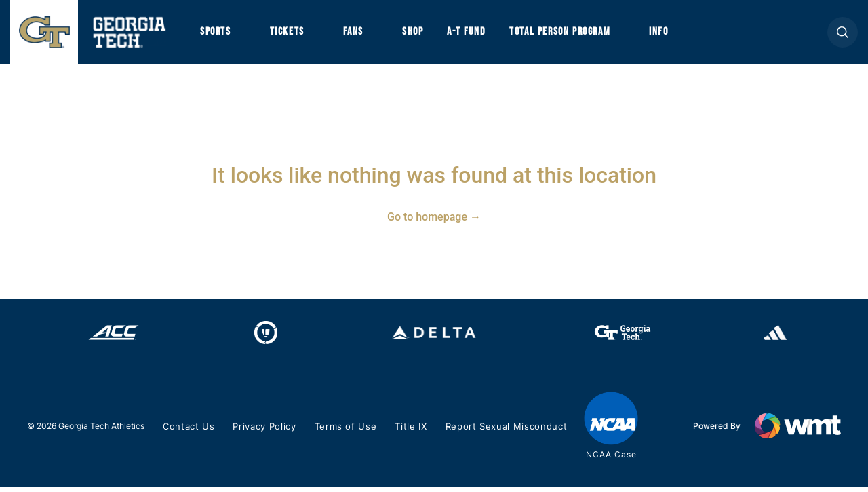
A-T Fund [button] (477, 35)
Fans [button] (359, 35)
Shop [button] (421, 35)
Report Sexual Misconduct (501, 433)
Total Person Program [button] (574, 35)
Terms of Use (344, 433)
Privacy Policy (264, 433)
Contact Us (188, 433)
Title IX (408, 433)
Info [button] (678, 35)
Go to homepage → (434, 222)
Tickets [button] (291, 35)
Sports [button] (217, 35)
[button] (843, 35)
